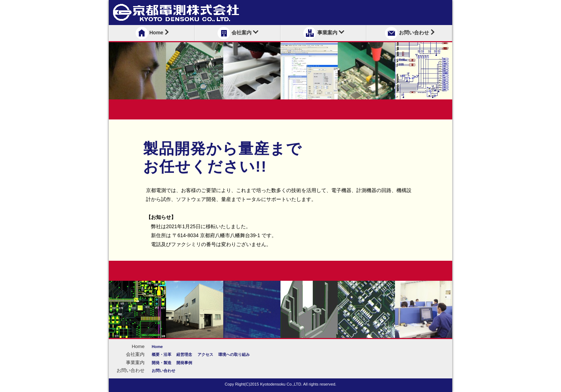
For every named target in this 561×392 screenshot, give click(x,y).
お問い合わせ (410, 33)
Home (152, 33)
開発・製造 (162, 363)
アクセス (205, 354)
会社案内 (238, 33)
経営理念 (184, 354)
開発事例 (184, 363)
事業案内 (324, 33)
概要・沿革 (162, 354)
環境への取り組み (234, 354)
